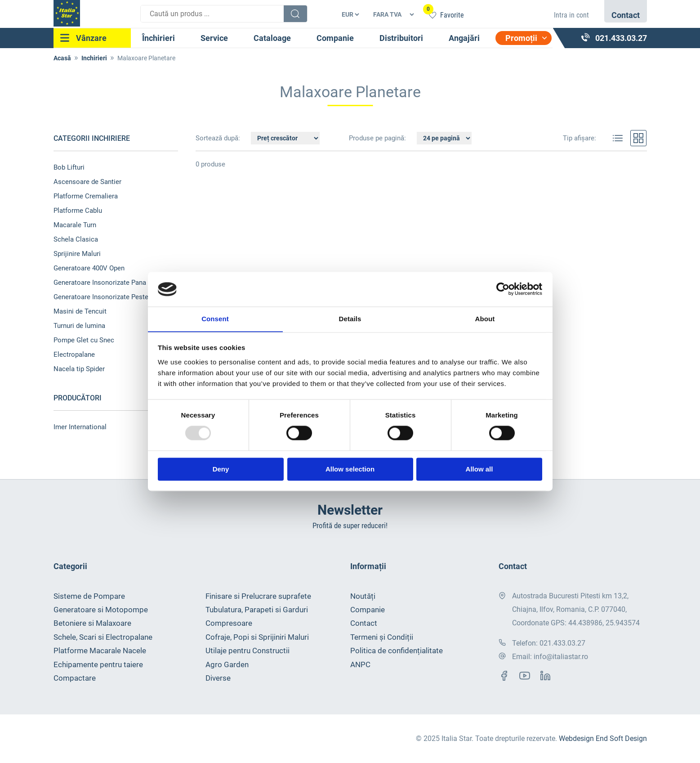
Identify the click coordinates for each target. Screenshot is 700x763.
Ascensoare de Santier (87, 182)
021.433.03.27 (562, 643)
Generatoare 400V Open (89, 268)
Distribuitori (401, 38)
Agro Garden (227, 664)
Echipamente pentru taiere (98, 664)
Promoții (521, 38)
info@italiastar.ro (561, 657)
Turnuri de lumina (79, 326)
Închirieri (158, 38)
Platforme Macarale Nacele (100, 651)
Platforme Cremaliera (86, 196)
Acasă (62, 58)
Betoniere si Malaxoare (92, 624)
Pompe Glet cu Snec (84, 340)
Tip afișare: (580, 138)
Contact (364, 624)
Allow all (479, 469)
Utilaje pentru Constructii (247, 651)
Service (214, 38)
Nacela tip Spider (79, 369)
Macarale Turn (75, 225)
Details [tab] (350, 319)
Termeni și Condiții (382, 637)
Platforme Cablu (78, 211)
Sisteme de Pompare (89, 596)
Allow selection (350, 469)
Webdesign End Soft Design (603, 738)
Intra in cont (571, 15)
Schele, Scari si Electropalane (103, 637)
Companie (335, 38)
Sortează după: (219, 138)
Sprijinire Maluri (77, 254)
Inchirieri (94, 58)
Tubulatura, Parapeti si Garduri (257, 610)
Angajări (464, 38)
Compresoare (229, 624)
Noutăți (363, 596)
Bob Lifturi (69, 167)
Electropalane (74, 355)
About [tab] (485, 319)
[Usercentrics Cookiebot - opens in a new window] (503, 289)
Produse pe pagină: (377, 138)
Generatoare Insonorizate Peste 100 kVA (114, 297)
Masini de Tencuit (80, 311)
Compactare (75, 678)
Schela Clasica (76, 239)
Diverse (218, 678)
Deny (221, 469)
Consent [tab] (215, 319)
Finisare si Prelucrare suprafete (258, 596)
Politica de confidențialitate (397, 651)
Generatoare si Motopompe (101, 610)
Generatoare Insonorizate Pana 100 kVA (113, 283)
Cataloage (272, 38)
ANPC (360, 664)
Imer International (80, 427)
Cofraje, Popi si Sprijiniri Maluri (257, 637)
